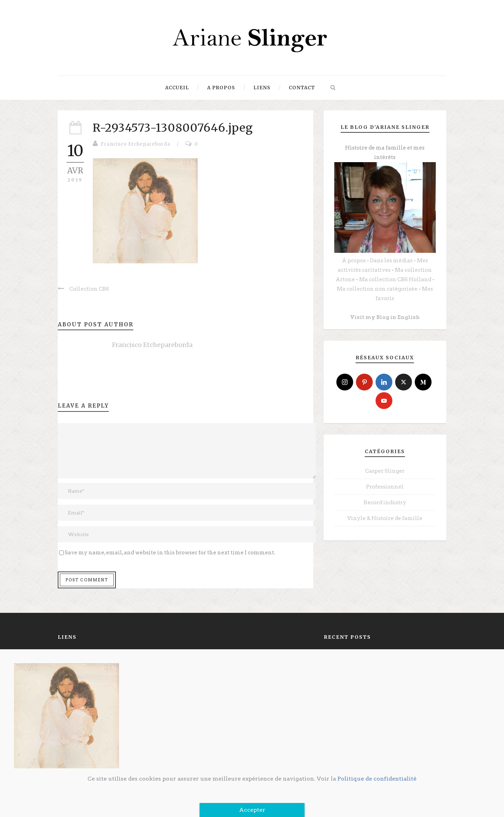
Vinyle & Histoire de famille (385, 518)
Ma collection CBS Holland (395, 279)
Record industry (385, 503)
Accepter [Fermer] (252, 810)
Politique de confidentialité (377, 779)
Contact (302, 88)
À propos (354, 261)
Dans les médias (391, 261)
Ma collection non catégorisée (377, 289)
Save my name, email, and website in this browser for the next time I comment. (170, 553)
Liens (262, 88)
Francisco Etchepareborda (136, 144)
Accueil (177, 88)
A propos (221, 88)
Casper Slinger (385, 471)
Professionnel (385, 487)
